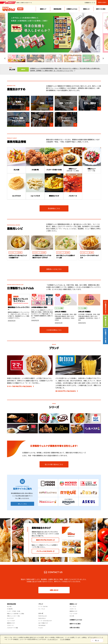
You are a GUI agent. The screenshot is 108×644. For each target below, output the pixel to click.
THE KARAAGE (42, 625)
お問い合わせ (54, 590)
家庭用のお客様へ (102, 2)
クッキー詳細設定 (65, 639)
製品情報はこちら (54, 208)
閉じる (97, 640)
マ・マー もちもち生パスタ (45, 621)
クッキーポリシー (53, 639)
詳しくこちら (22, 504)
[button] (17, 58)
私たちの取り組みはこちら (54, 464)
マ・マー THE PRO (43, 607)
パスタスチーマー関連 (12, 628)
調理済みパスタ (11, 623)
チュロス (41, 628)
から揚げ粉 (10, 609)
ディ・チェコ (42, 609)
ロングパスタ (10, 618)
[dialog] (54, 639)
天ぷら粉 (9, 607)
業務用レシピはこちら (54, 269)
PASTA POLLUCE (43, 616)
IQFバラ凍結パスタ (43, 623)
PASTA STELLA (42, 618)
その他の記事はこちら (54, 330)
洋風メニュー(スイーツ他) (13, 616)
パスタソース (10, 625)
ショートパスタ (11, 621)
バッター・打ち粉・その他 (14, 611)
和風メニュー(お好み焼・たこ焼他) (16, 614)
